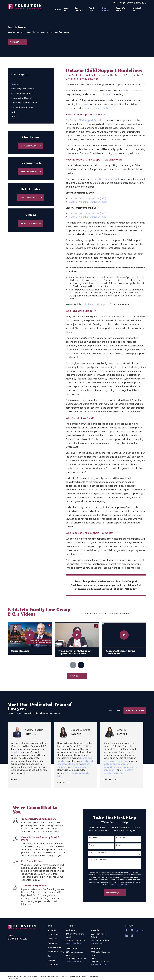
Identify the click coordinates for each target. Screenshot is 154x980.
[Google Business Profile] (132, 936)
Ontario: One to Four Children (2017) (88, 213)
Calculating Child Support (96, 304)
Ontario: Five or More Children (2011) (88, 202)
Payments (52, 943)
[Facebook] (127, 930)
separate (84, 104)
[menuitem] (31, 84)
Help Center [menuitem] (105, 9)
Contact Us (53, 965)
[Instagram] (137, 930)
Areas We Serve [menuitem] (120, 9)
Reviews (51, 960)
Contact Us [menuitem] (137, 9)
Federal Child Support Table (105, 179)
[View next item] (81, 665)
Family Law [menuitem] (92, 9)
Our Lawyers (53, 934)
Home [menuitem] (58, 9)
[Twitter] (142, 930)
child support (89, 91)
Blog (49, 956)
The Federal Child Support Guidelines (85, 120)
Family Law (52, 939)
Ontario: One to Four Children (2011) (88, 199)
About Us (52, 930)
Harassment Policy (56, 952)
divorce (106, 94)
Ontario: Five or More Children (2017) (88, 217)
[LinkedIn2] (127, 936)
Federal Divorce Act (133, 91)
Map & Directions (73, 943)
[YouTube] (132, 930)
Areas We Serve (54, 947)
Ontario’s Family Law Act (96, 108)
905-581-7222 (136, 3)
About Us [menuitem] (66, 9)
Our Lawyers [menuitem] (79, 9)
